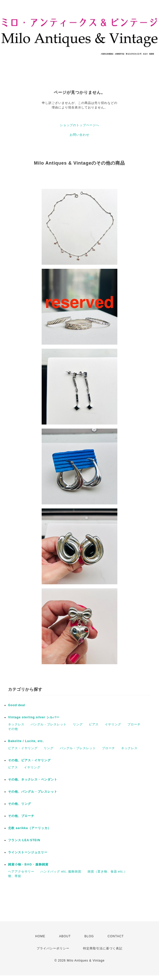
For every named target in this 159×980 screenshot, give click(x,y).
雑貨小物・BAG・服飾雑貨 (28, 864)
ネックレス (16, 724)
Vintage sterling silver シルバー (34, 717)
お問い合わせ (79, 135)
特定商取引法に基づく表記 (103, 948)
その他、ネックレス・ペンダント (33, 779)
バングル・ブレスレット (49, 724)
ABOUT (65, 936)
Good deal (17, 705)
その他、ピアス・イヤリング (29, 760)
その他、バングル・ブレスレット (33, 792)
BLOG (89, 936)
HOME (40, 936)
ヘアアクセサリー (21, 872)
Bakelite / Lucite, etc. (26, 741)
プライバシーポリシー (53, 948)
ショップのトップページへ (79, 125)
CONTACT (116, 936)
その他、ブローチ (21, 816)
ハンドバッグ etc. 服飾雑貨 (61, 872)
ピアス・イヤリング (23, 748)
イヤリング (113, 724)
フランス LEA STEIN (24, 840)
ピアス (94, 724)
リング (78, 724)
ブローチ (134, 724)
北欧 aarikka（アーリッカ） (30, 828)
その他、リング (20, 804)
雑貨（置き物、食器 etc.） (108, 872)
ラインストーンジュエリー (28, 852)
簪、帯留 (15, 876)
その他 (13, 729)
